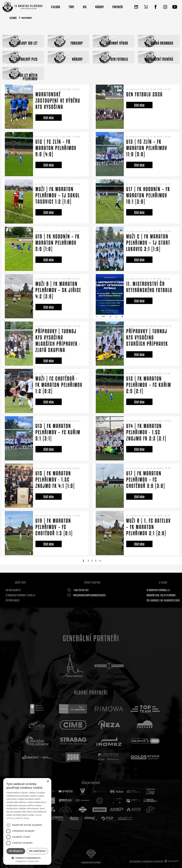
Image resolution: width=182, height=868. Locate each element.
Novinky (27, 18)
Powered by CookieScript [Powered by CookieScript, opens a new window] (27, 861)
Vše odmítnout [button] (37, 851)
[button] (27, 858)
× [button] (48, 782)
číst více (49, 118)
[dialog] (27, 821)
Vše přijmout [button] (16, 851)
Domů (13, 18)
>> (100, 561)
